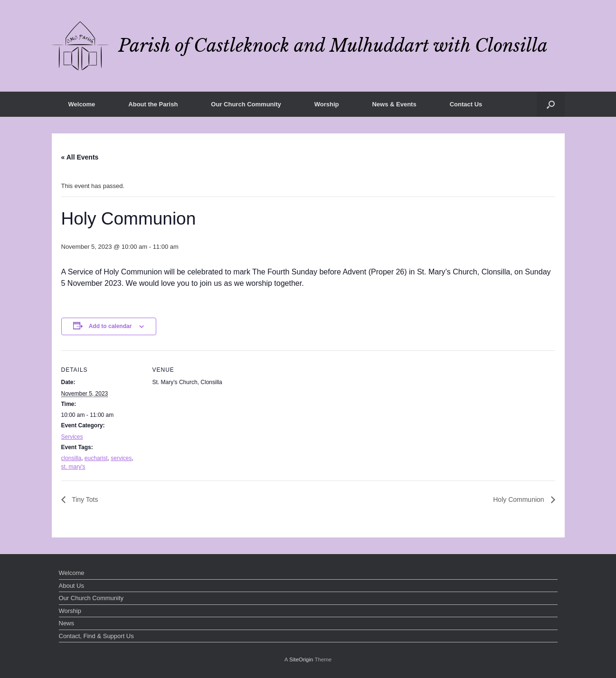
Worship (327, 104)
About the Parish (153, 104)
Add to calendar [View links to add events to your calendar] (110, 326)
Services (72, 437)
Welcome (82, 104)
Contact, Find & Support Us (96, 636)
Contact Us (466, 104)
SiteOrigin (301, 659)
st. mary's (73, 467)
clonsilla (71, 458)
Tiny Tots (84, 499)
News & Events (394, 104)
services (121, 458)
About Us (71, 586)
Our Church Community (246, 104)
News (67, 623)
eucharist (96, 458)
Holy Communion (519, 499)
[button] (551, 104)
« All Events (80, 157)
